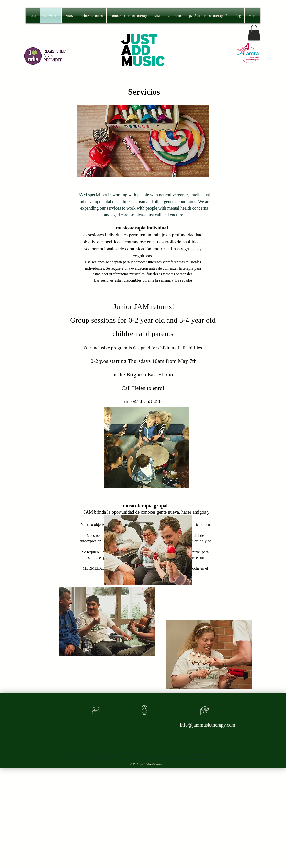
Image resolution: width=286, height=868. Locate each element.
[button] (254, 33)
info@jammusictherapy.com (208, 725)
